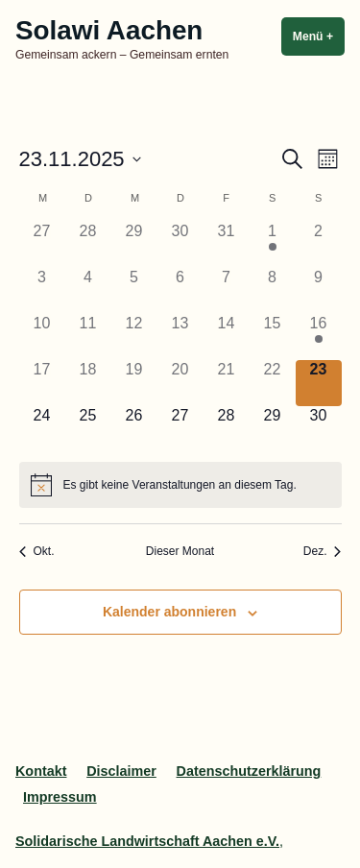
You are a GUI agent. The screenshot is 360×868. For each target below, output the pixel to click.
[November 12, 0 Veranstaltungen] (134, 337)
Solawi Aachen (109, 30)
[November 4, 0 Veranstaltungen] (88, 291)
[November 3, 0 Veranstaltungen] (42, 291)
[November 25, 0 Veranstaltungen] (88, 429)
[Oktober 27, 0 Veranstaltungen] (42, 245)
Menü (319, 36)
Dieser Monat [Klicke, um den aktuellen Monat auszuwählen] (180, 551)
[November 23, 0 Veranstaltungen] (319, 383)
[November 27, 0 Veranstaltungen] (180, 429)
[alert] (180, 485)
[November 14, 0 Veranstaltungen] (227, 337)
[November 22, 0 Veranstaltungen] (273, 383)
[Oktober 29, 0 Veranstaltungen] (134, 245)
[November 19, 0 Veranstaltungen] (134, 383)
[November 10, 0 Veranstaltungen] (42, 337)
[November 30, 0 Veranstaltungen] (319, 429)
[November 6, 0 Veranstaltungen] (180, 291)
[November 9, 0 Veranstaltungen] (319, 291)
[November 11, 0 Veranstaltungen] (88, 337)
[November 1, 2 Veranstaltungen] (273, 245)
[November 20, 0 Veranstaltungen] (180, 383)
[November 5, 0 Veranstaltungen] (134, 291)
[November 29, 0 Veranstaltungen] (273, 429)
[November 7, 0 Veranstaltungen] (227, 291)
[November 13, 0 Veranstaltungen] (180, 337)
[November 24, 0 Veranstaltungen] (42, 429)
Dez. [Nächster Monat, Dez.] (323, 551)
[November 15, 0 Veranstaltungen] (273, 337)
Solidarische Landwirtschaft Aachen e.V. (147, 841)
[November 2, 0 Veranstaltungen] (319, 245)
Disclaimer (121, 771)
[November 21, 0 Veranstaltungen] (227, 383)
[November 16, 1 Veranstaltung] (319, 337)
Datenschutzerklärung (249, 771)
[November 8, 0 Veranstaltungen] (273, 291)
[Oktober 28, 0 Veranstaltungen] (88, 245)
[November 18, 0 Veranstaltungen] (88, 383)
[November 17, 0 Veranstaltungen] (42, 383)
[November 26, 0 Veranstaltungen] (134, 429)
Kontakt (41, 771)
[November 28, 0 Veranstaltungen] (227, 429)
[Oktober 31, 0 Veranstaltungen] (227, 245)
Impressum (60, 797)
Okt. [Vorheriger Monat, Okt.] (37, 551)
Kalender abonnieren (169, 612)
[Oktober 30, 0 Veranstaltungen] (180, 245)
